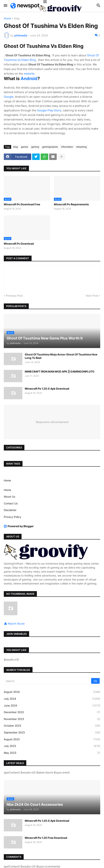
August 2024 (52, 692)
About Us (9, 497)
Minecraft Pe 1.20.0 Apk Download (47, 389)
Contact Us (11, 503)
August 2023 (52, 739)
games (24, 147)
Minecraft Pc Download (19, 244)
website (29, 74)
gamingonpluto (50, 147)
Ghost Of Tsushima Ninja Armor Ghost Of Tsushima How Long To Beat (61, 356)
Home (7, 19)
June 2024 (52, 706)
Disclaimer (10, 510)
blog (17, 19)
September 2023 (52, 733)
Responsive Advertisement (52, 422)
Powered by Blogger (19, 526)
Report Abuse (16, 623)
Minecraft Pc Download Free (22, 204)
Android (29, 79)
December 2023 (52, 712)
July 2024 (52, 699)
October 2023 (52, 726)
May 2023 (52, 753)
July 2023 (52, 746)
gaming (35, 147)
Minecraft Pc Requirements (71, 204)
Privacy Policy (12, 517)
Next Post (92, 296)
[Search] (48, 681)
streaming (81, 147)
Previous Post (14, 296)
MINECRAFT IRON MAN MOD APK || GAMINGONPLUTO (60, 371)
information (67, 147)
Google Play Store (49, 110)
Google (9, 97)
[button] (5, 6)
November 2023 (52, 719)
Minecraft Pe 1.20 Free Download (46, 838)
